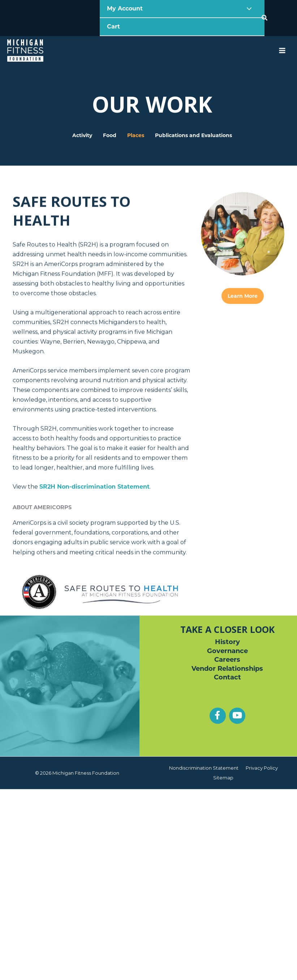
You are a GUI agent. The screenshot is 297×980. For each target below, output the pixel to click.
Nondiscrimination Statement (204, 768)
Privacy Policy (262, 768)
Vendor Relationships (227, 669)
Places (136, 118)
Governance (227, 651)
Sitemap (223, 778)
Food (110, 118)
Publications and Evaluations (193, 118)
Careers (227, 660)
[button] (265, 18)
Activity (82, 118)
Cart (113, 27)
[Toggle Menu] (247, 9)
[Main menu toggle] (282, 51)
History (227, 642)
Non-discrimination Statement (94, 564)
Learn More (243, 373)
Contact (227, 677)
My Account (126, 8)
